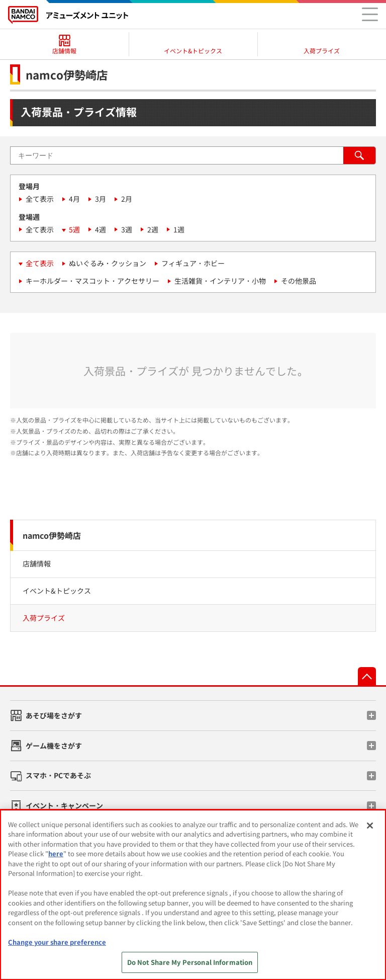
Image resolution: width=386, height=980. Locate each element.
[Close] (370, 826)
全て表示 (40, 199)
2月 (127, 199)
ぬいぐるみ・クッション (108, 263)
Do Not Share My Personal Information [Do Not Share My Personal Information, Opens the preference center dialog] (190, 962)
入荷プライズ (44, 618)
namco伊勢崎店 (52, 535)
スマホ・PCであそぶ (58, 775)
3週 (127, 229)
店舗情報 (37, 563)
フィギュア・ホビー (193, 263)
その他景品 (299, 281)
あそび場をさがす (54, 715)
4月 (74, 199)
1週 (179, 229)
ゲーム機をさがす (54, 746)
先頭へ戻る (367, 676)
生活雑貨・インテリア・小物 (220, 281)
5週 (74, 229)
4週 (101, 229)
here (56, 853)
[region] (193, 895)
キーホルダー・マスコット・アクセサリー (92, 281)
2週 (153, 229)
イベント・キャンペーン (64, 805)
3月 (101, 199)
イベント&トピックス (57, 591)
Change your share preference (57, 942)
